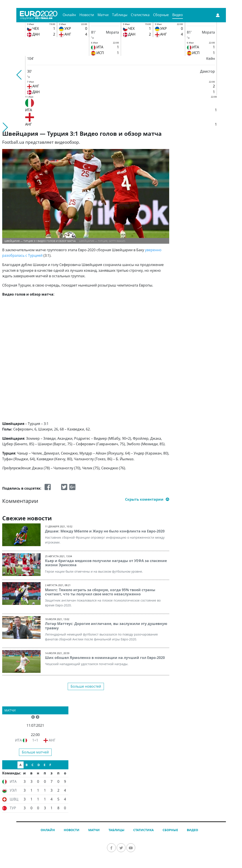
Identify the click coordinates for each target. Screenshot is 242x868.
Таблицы (120, 15)
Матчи (103, 15)
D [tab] (39, 765)
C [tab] (33, 765)
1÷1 (35, 740)
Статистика (140, 15)
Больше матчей (35, 752)
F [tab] (50, 765)
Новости (87, 15)
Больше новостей (86, 686)
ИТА (18, 740)
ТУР (13, 808)
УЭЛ (13, 790)
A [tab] (21, 765)
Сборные (161, 15)
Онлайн (69, 15)
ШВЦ (14, 799)
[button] (19, 75)
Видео (178, 15)
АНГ (52, 740)
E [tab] (45, 765)
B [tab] (27, 765)
